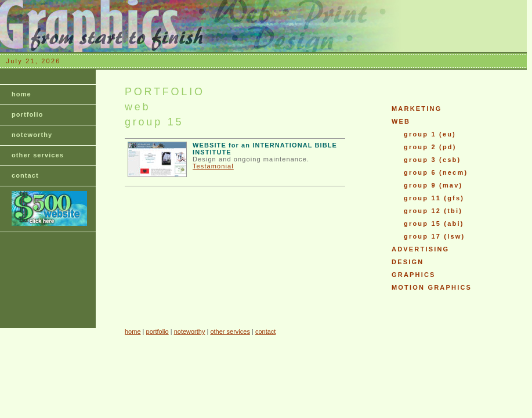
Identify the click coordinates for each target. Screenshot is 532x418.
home (21, 94)
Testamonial (213, 166)
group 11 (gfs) (434, 198)
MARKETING (417, 109)
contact (25, 175)
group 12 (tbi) (433, 211)
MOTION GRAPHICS (432, 287)
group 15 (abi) (434, 224)
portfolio (28, 114)
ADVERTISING (420, 249)
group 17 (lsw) (434, 236)
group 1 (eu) (430, 134)
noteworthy (32, 135)
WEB (401, 121)
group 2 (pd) (430, 147)
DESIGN (408, 262)
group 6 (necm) (436, 172)
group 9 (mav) (433, 185)
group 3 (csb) (432, 160)
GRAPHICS (414, 275)
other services (38, 155)
